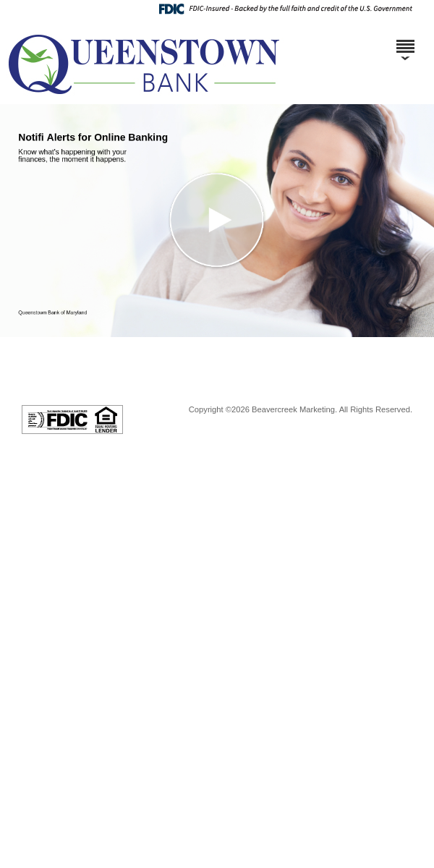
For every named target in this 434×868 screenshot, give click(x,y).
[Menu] (405, 40)
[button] (217, 221)
